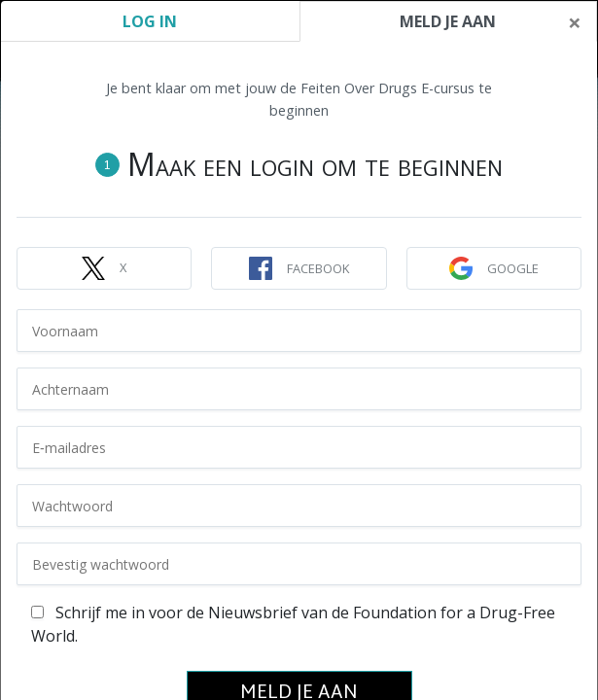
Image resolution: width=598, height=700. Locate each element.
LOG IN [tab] (150, 21)
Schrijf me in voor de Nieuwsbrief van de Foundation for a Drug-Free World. (293, 624)
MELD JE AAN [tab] (448, 21)
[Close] (575, 22)
